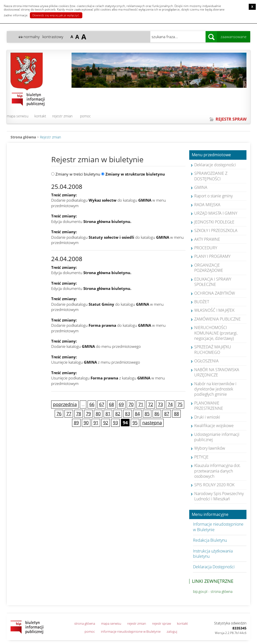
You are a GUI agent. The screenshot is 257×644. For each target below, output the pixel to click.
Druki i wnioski (207, 417)
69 (121, 404)
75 (180, 404)
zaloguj (172, 631)
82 (118, 414)
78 (79, 414)
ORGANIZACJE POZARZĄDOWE (209, 268)
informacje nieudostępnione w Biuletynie (131, 631)
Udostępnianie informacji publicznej (217, 437)
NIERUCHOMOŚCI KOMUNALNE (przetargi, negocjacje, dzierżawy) (216, 333)
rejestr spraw (162, 623)
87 (167, 414)
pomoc (85, 116)
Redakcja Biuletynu (210, 540)
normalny (32, 37)
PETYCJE (201, 457)
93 (115, 423)
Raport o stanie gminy (213, 196)
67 (102, 404)
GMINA (201, 187)
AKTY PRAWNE (207, 239)
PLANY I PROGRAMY (212, 256)
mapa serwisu (18, 116)
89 (76, 423)
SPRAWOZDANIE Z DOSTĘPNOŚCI (211, 176)
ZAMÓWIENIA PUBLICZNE (217, 319)
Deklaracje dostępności (215, 165)
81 (108, 414)
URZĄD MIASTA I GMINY (216, 213)
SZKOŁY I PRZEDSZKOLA (216, 230)
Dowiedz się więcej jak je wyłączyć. (56, 15)
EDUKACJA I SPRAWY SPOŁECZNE (213, 282)
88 (176, 414)
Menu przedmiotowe (211, 155)
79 (88, 414)
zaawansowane (234, 37)
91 (96, 423)
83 (127, 414)
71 (141, 404)
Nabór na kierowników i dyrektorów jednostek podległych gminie (215, 389)
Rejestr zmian (50, 137)
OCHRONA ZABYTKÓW (215, 293)
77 (69, 414)
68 (111, 404)
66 (92, 404)
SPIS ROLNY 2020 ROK (214, 485)
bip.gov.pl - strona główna (213, 591)
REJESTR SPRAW (231, 119)
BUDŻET (202, 302)
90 (86, 423)
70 (131, 404)
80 (98, 414)
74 (170, 404)
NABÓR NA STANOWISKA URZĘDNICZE (217, 372)
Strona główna (23, 137)
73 (160, 404)
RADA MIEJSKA (207, 205)
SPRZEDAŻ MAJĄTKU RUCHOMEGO (213, 349)
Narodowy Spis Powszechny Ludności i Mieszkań (219, 496)
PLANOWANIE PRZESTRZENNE (209, 406)
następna (152, 423)
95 (135, 423)
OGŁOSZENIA (206, 361)
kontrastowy (53, 37)
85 (147, 414)
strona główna (85, 623)
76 (59, 414)
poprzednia (65, 404)
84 (137, 414)
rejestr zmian (62, 116)
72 (151, 404)
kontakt (40, 116)
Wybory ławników (210, 448)
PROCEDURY (206, 248)
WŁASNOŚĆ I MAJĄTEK (214, 310)
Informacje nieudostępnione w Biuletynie (218, 527)
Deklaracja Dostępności (214, 567)
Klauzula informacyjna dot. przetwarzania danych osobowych (217, 471)
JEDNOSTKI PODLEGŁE (214, 222)
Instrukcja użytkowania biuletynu (213, 554)
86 (157, 414)
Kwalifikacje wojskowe (214, 426)
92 (106, 423)
